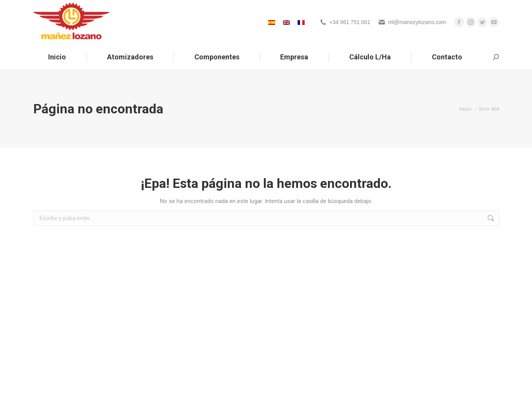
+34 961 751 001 (350, 22)
